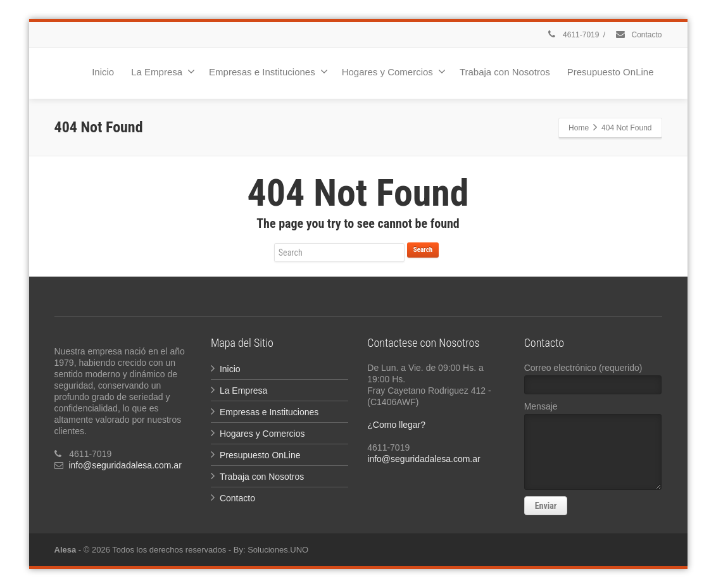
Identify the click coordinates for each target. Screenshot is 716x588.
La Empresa (163, 72)
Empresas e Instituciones (268, 72)
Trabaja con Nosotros (505, 72)
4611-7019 (573, 35)
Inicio (103, 72)
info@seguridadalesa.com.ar (125, 465)
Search (423, 250)
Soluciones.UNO (278, 550)
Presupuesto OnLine (611, 72)
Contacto (638, 35)
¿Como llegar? (396, 425)
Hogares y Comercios (394, 72)
